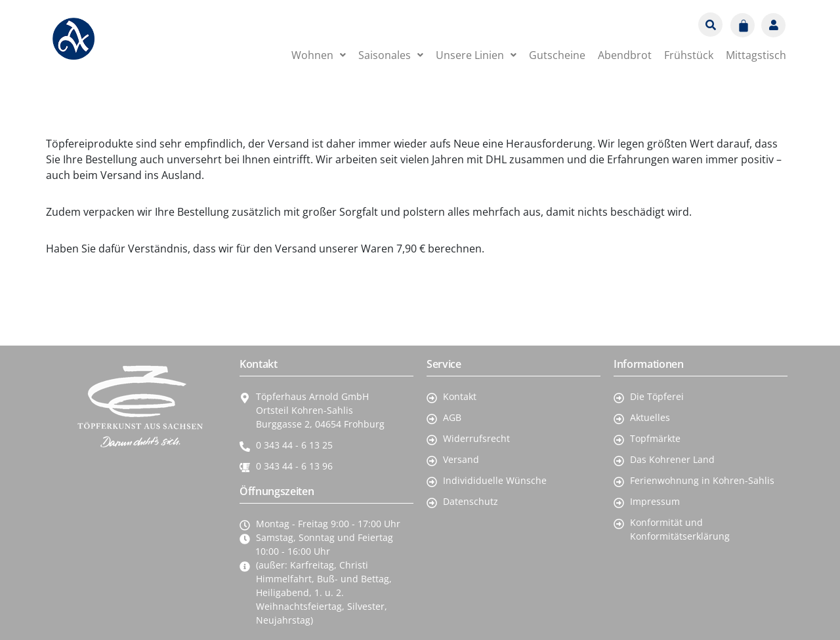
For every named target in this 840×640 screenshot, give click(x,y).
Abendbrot (625, 55)
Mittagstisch (756, 55)
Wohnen (319, 55)
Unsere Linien (476, 55)
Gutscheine (557, 55)
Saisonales (391, 55)
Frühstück (689, 55)
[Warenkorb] (743, 25)
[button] (319, 55)
